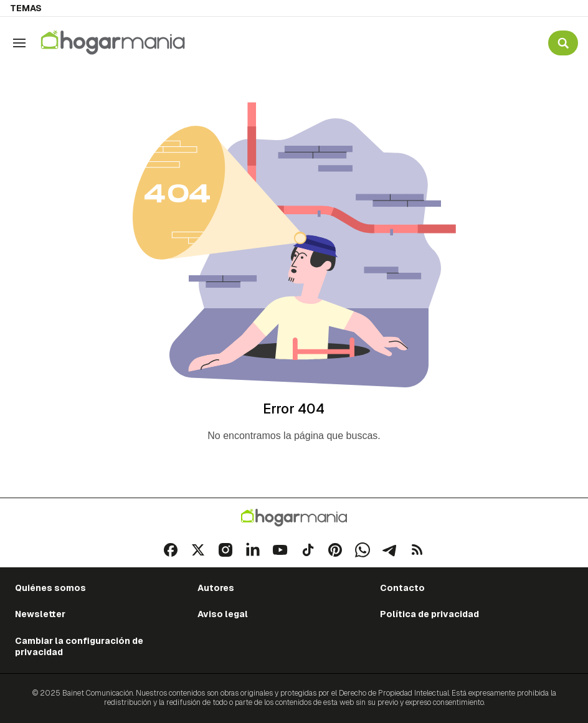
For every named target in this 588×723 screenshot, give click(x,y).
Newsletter (40, 614)
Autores (216, 588)
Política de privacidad (429, 614)
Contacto (402, 588)
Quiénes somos (50, 588)
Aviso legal (223, 614)
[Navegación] (19, 43)
